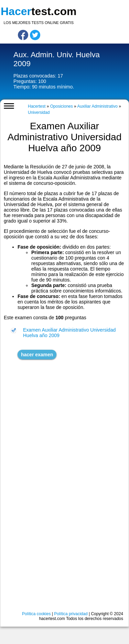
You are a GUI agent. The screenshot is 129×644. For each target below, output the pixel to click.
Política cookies (36, 614)
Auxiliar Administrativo (97, 106)
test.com (39, 11)
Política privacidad (71, 614)
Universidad (39, 112)
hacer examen (37, 355)
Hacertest (37, 106)
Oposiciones (62, 106)
